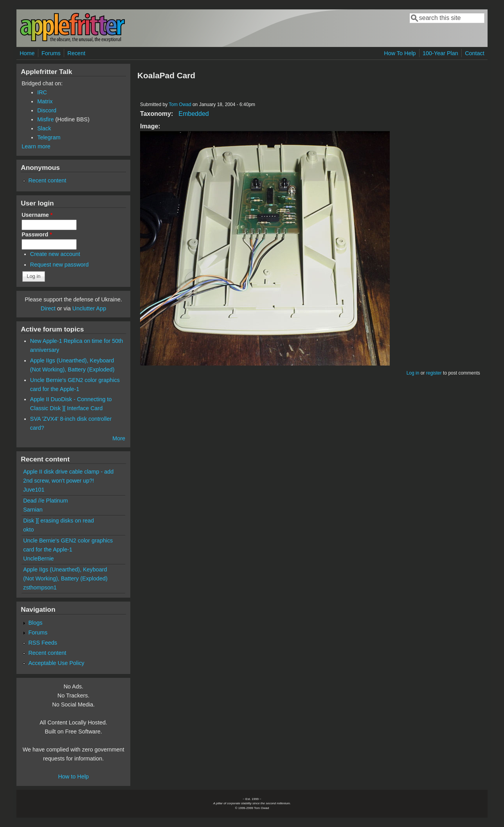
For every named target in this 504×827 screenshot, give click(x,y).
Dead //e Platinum (45, 501)
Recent (76, 53)
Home (27, 53)
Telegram (49, 137)
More (119, 438)
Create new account (55, 254)
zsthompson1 (40, 587)
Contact (475, 53)
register (434, 373)
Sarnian (33, 510)
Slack (44, 128)
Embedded (193, 114)
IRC (42, 92)
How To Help (400, 53)
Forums (51, 53)
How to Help (73, 777)
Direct (48, 308)
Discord (47, 110)
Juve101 (34, 490)
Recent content (47, 180)
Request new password (59, 265)
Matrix (45, 101)
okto (28, 530)
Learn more (36, 146)
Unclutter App (89, 308)
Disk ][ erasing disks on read (58, 521)
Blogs (35, 623)
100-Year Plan (440, 53)
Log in (413, 373)
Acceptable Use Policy (56, 663)
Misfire (45, 119)
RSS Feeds (43, 643)
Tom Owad (180, 105)
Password (37, 234)
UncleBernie (38, 559)
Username (37, 215)
